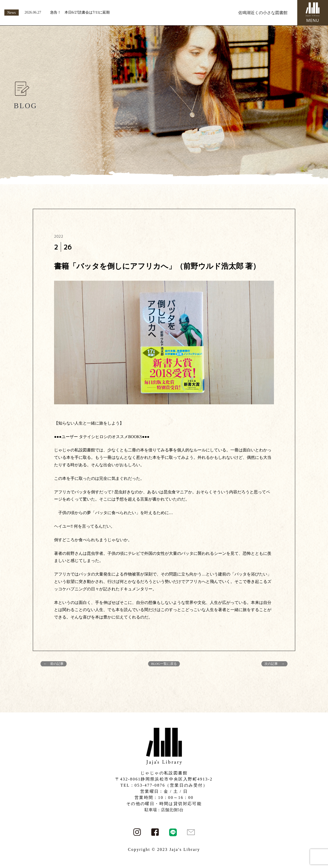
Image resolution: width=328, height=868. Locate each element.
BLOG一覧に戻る (164, 664)
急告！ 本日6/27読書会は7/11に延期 (80, 12)
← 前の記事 (54, 664)
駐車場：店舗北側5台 (164, 810)
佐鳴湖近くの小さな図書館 (263, 13)
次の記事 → (274, 664)
